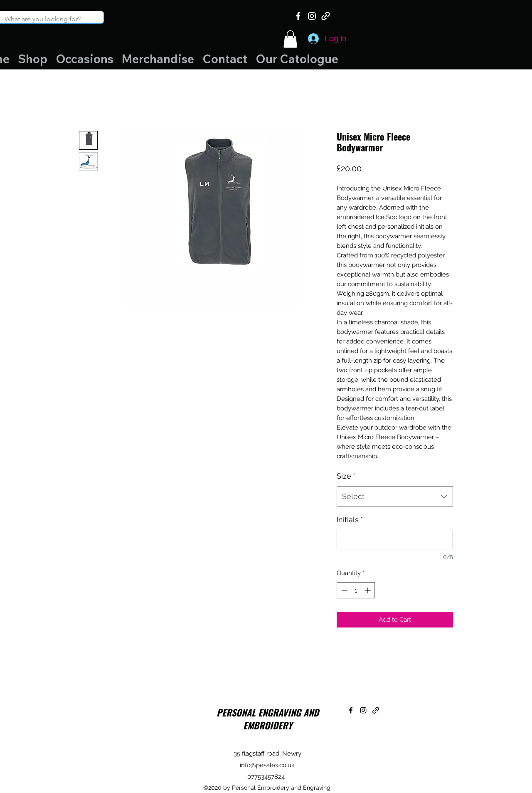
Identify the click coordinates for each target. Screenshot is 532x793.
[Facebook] (298, 16)
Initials (350, 520)
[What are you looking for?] (45, 19)
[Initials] (395, 540)
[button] (290, 39)
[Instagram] (312, 16)
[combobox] (395, 497)
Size (346, 476)
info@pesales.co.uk (267, 765)
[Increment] (368, 590)
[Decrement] (344, 590)
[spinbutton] (356, 590)
